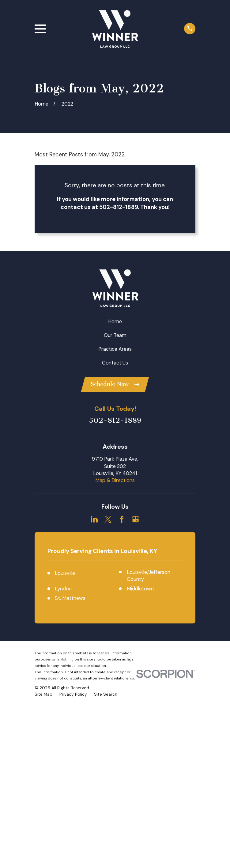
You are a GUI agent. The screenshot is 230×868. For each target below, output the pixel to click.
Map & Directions (115, 481)
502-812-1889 (115, 421)
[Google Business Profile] (136, 520)
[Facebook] (122, 520)
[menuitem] (43, 856)
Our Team (115, 335)
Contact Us (115, 363)
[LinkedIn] (94, 520)
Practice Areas (115, 349)
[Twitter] (108, 520)
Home (115, 322)
